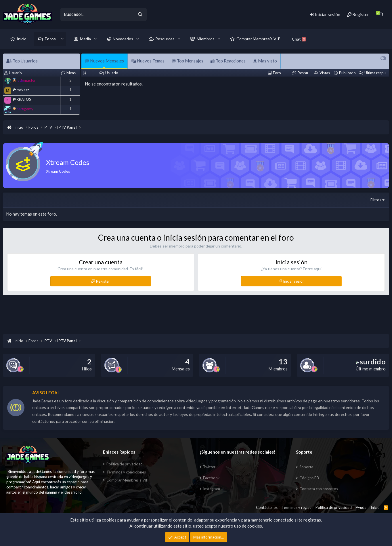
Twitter (209, 467)
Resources (165, 39)
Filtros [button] (376, 200)
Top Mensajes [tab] (188, 61)
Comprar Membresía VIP (258, 39)
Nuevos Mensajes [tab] (104, 61)
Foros (50, 39)
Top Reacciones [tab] (228, 61)
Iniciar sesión (294, 281)
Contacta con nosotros (319, 489)
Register (103, 281)
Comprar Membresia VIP (127, 480)
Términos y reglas (296, 507)
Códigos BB (309, 478)
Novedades (123, 39)
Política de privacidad (125, 464)
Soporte (306, 467)
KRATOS (22, 99)
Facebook (211, 478)
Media (85, 39)
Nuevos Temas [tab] (148, 61)
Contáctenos (267, 507)
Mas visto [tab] (265, 61)
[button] (62, 39)
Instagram (212, 489)
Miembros (206, 39)
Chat (299, 39)
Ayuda (361, 507)
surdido (371, 362)
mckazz (21, 90)
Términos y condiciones (126, 472)
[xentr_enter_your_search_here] (97, 14)
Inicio (22, 39)
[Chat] (380, 14)
